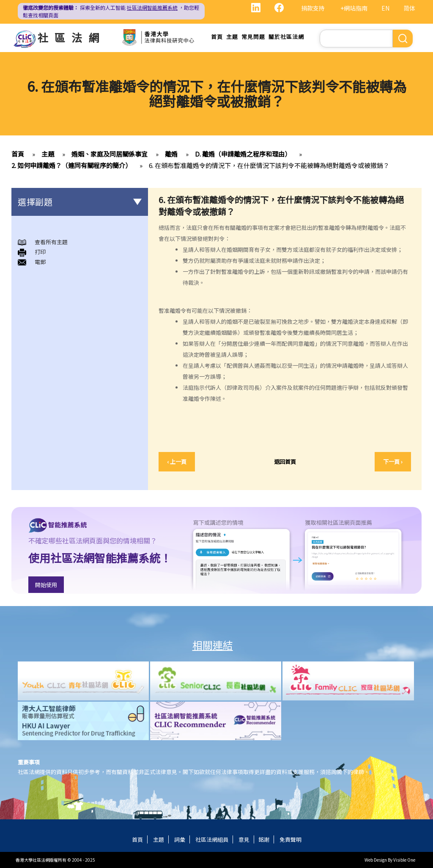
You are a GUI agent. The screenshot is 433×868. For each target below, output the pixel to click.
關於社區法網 (286, 37)
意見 (244, 839)
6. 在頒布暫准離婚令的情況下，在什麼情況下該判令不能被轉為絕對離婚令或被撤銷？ (269, 165)
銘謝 (264, 839)
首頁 (217, 37)
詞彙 (180, 839)
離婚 (171, 154)
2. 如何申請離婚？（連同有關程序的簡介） (71, 165)
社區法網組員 (212, 839)
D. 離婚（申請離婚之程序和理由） (243, 154)
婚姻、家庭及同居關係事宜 (110, 154)
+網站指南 (354, 8)
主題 (232, 37)
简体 (409, 8)
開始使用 (46, 585)
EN (385, 8)
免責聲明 (290, 839)
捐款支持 (313, 8)
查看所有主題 (51, 242)
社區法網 (71, 37)
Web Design (376, 860)
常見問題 (253, 37)
